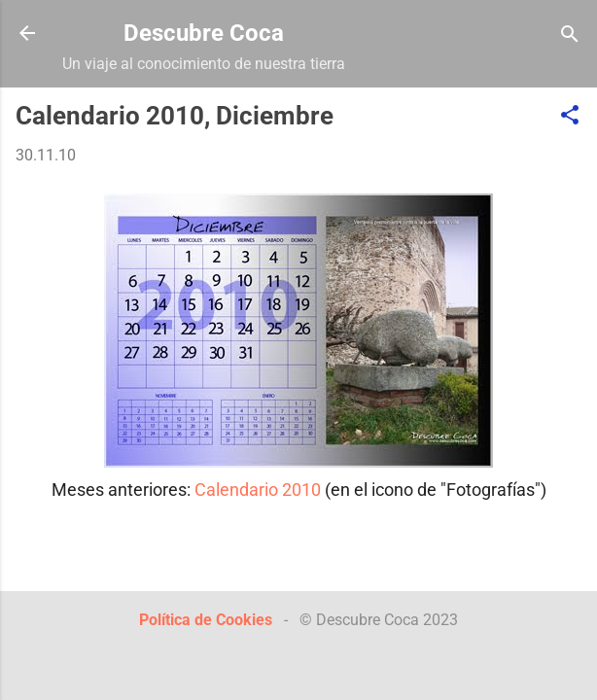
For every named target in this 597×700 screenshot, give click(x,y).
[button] (570, 116)
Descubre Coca (204, 33)
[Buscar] (570, 35)
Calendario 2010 (258, 490)
